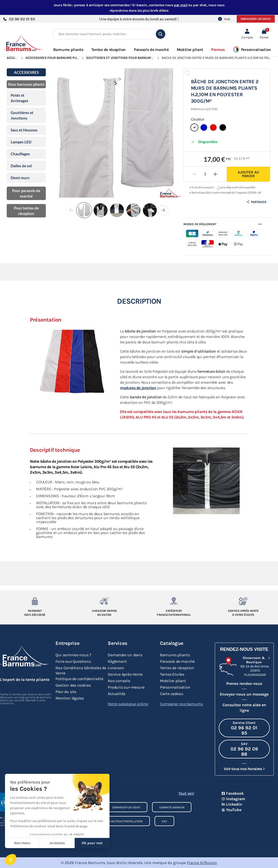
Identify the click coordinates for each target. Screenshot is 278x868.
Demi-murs (20, 178)
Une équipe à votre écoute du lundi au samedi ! (139, 19)
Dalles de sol (21, 166)
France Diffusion (202, 863)
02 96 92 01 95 (19, 19)
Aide (224, 19)
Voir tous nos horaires (243, 769)
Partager (256, 202)
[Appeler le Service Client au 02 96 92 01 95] (244, 728)
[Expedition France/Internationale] (174, 601)
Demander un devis (256, 19)
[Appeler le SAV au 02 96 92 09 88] (244, 749)
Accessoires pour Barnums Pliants (55, 58)
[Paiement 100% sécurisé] (35, 601)
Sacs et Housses (24, 130)
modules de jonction (138, 388)
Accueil (13, 58)
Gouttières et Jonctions (22, 115)
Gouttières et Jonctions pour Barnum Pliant (124, 58)
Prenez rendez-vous (244, 683)
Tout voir (186, 793)
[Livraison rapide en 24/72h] (104, 601)
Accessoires (26, 72)
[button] (264, 34)
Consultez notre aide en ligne (244, 708)
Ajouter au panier (248, 174)
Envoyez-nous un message (244, 694)
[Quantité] (205, 174)
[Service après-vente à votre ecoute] (243, 601)
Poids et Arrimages (20, 98)
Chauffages (20, 154)
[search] (161, 34)
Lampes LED (21, 142)
